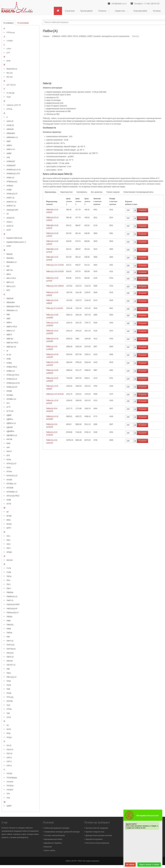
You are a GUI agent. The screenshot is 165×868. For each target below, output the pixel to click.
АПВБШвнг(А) (12, 182)
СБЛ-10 (9, 754)
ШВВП (9, 806)
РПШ (8, 734)
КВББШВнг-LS (12, 311)
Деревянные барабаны (53, 843)
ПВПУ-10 (10, 657)
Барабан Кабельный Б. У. (16, 242)
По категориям (23, 23)
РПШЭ (9, 738)
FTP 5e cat (11, 33)
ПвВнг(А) (10, 625)
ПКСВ (9, 685)
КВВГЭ (9, 335)
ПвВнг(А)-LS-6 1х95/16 (55, 286)
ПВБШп (9, 617)
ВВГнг (9, 274)
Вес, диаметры (97, 192)
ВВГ (8, 266)
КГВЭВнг (10, 395)
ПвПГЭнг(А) (11, 649)
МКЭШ (9, 524)
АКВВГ (9, 154)
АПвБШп (10, 186)
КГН (8, 403)
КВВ (8, 315)
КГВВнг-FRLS (12, 367)
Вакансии (48, 847)
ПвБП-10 (10, 601)
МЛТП (9, 528)
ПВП (8, 637)
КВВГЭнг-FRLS (12, 343)
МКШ (8, 520)
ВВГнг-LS (10, 282)
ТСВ (8, 798)
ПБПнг (9, 576)
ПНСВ (9, 693)
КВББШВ (10, 299)
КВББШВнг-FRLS (13, 307)
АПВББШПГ (11, 166)
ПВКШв (9, 633)
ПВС (8, 669)
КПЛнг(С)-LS (11, 464)
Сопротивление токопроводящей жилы (138, 192)
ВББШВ (9, 254)
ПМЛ (8, 689)
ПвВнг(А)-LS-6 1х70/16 (55, 265)
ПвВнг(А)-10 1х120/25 (55, 308)
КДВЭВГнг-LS (12, 436)
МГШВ (9, 516)
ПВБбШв (10, 593)
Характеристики (66, 192)
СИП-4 (9, 766)
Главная (46, 36)
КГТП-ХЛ (10, 411)
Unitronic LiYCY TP (14, 105)
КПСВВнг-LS (11, 484)
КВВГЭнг (10, 339)
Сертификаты (82, 192)
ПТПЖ (9, 709)
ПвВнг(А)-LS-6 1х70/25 (55, 272)
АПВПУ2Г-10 (11, 202)
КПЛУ (9, 468)
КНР (8, 448)
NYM (8, 61)
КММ (8, 444)
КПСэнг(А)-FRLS (13, 496)
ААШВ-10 (10, 125)
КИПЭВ (9, 440)
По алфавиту (8, 23)
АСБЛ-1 (9, 222)
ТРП (8, 794)
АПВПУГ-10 (11, 206)
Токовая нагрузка (113, 192)
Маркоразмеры (51, 192)
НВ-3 (8, 544)
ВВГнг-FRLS (11, 278)
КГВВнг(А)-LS (12, 379)
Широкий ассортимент (94, 839)
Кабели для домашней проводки (57, 828)
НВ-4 (8, 548)
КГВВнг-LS (11, 371)
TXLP (9, 97)
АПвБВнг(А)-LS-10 (14, 170)
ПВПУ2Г (10, 661)
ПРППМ (10, 701)
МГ (8, 512)
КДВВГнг (10, 419)
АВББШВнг (11, 133)
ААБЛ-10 (10, 121)
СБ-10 (9, 746)
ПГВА (9, 681)
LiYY (8, 53)
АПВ (8, 158)
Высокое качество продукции (97, 828)
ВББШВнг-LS (11, 262)
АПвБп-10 (10, 178)
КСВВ (9, 500)
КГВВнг (9, 363)
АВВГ (9, 142)
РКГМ (9, 730)
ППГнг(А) (10, 697)
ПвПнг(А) (10, 653)
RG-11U (10, 77)
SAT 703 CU (11, 85)
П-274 (9, 568)
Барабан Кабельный (14, 238)
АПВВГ (9, 190)
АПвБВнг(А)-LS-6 (13, 174)
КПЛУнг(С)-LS (12, 476)
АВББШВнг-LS (12, 137)
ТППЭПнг (10, 786)
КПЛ (8, 456)
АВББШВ (10, 129)
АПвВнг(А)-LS (12, 194)
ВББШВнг (10, 258)
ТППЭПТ (10, 790)
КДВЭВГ (10, 427)
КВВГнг (9, 323)
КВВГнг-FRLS (12, 327)
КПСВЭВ (10, 488)
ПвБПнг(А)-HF (12, 609)
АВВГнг (9, 146)
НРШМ (9, 552)
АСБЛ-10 (10, 226)
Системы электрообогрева (55, 836)
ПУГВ (9, 717)
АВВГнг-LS (11, 150)
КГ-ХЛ (9, 355)
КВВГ (9, 319)
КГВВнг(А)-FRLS (13, 375)
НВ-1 (8, 536)
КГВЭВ (9, 391)
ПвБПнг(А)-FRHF (13, 605)
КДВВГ (9, 415)
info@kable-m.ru (111, 4)
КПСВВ (9, 480)
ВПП (8, 291)
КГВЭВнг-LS (11, 399)
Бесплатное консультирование (97, 843)
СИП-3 (9, 762)
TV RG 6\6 (10, 93)
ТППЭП (9, 774)
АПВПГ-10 (10, 198)
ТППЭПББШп (12, 778)
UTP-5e (9, 109)
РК (8, 726)
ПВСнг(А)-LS (11, 677)
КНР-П (9, 452)
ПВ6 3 (9, 589)
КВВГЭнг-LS (11, 347)
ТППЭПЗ (10, 782)
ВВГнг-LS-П (11, 287)
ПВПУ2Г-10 (11, 665)
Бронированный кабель (53, 839)
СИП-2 (9, 758)
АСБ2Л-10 (10, 218)
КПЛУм (9, 472)
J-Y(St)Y (10, 41)
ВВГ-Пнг (10, 270)
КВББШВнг (11, 303)
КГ (7, 351)
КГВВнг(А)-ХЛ (12, 387)
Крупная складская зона (95, 832)
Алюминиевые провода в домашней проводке (62, 832)
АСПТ (9, 230)
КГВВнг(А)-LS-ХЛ (13, 383)
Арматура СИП (12, 210)
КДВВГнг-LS (11, 423)
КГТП (9, 407)
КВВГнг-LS (11, 331)
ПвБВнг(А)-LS (12, 597)
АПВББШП (11, 162)
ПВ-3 (8, 585)
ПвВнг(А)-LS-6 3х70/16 (55, 394)
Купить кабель (50, 851)
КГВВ (9, 359)
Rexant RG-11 (12, 69)
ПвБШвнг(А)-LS (12, 613)
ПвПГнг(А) (10, 645)
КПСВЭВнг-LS (12, 492)
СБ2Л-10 (10, 750)
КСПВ (9, 504)
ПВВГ (9, 621)
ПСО (8, 705)
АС (8, 214)
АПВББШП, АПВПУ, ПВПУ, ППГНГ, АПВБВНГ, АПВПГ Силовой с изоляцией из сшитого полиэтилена (91, 36)
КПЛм (9, 460)
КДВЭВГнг (10, 432)
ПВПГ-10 (10, 641)
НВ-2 (8, 540)
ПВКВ (9, 629)
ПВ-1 (8, 581)
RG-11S (9, 73)
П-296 (9, 572)
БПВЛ (9, 246)
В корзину (142, 210)
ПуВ (8, 713)
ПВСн (9, 673)
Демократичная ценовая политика (99, 836)
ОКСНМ (10, 560)
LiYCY (9, 49)
